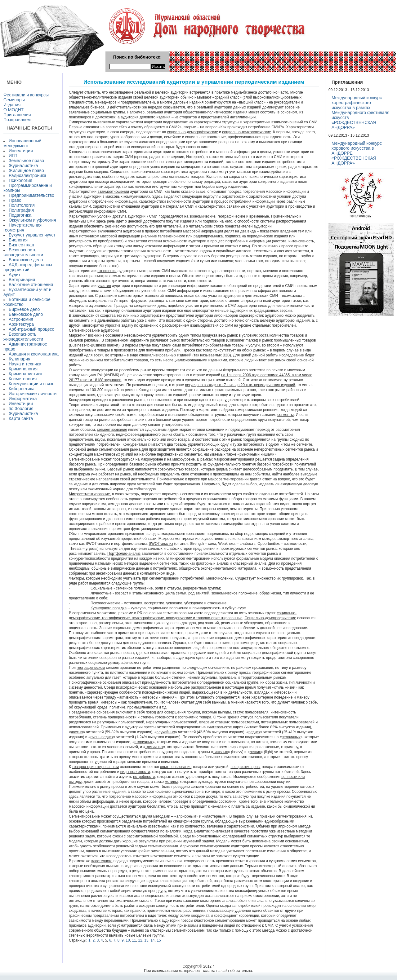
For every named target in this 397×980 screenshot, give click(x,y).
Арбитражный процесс (31, 329)
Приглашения (17, 115)
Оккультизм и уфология (32, 220)
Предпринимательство (31, 195)
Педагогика (20, 215)
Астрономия (21, 319)
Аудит (15, 275)
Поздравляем (17, 120)
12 (140, 940)
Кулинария (20, 359)
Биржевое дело (24, 309)
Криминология (23, 369)
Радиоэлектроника (27, 175)
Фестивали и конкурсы (26, 95)
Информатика (23, 399)
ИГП (13, 156)
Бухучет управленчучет (32, 235)
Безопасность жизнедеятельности (23, 252)
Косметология (23, 379)
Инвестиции (21, 151)
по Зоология (21, 408)
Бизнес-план (21, 245)
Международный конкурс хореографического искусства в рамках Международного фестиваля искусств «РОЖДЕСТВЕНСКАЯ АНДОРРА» (360, 113)
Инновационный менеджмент (22, 143)
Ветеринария (22, 280)
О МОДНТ (13, 110)
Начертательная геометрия (22, 227)
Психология (20, 180)
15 (159, 940)
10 (128, 940)
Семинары (14, 100)
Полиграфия (21, 210)
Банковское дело (26, 260)
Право (15, 200)
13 (146, 940)
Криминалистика (25, 374)
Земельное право (26, 161)
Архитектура (21, 324)
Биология (18, 240)
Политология (22, 205)
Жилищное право (26, 170)
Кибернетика (22, 389)
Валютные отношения (31, 285)
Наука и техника (25, 364)
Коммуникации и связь (31, 384)
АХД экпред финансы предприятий (28, 267)
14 (152, 940)
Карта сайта (21, 418)
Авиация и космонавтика (34, 354)
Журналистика (23, 166)
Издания (12, 105)
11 (134, 940)
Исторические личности (33, 394)
